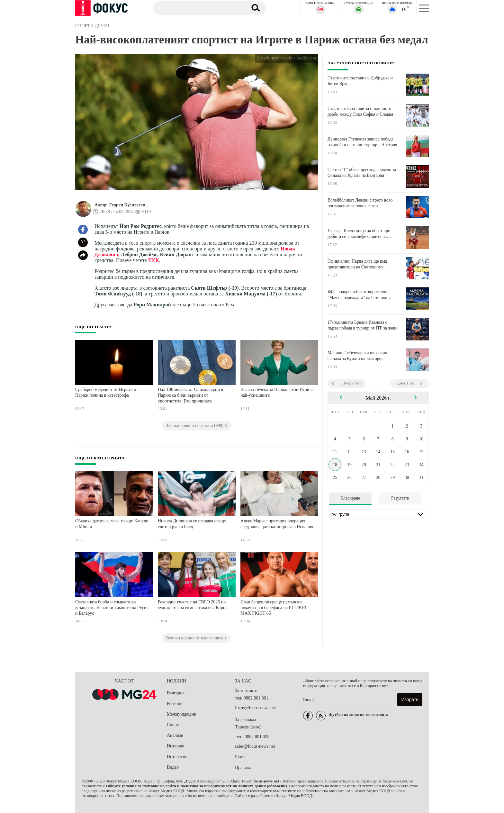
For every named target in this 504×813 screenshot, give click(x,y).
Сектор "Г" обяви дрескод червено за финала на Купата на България (362, 172)
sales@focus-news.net (255, 746)
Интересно (177, 757)
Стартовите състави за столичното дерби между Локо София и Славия (360, 111)
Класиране (350, 498)
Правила (243, 768)
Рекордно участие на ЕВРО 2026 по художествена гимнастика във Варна (193, 605)
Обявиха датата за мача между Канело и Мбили (112, 524)
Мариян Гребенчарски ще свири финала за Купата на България (357, 356)
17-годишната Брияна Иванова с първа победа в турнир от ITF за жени (363, 325)
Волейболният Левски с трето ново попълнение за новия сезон (360, 203)
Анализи (175, 735)
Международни (182, 714)
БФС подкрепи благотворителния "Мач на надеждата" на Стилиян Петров (359, 295)
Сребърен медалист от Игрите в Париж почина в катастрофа (106, 392)
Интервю (175, 746)
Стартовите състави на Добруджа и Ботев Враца (360, 81)
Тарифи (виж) (248, 727)
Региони (175, 704)
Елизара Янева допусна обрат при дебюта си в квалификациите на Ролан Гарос (359, 234)
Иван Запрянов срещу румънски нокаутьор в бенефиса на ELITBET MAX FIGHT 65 (274, 608)
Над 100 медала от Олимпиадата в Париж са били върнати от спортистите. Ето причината (190, 395)
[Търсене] (197, 8)
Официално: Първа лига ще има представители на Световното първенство (357, 264)
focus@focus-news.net (256, 708)
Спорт (173, 725)
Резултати (400, 498)
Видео (173, 767)
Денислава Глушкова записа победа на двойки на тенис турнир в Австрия (362, 142)
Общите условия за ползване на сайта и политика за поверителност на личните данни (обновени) (196, 786)
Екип (240, 757)
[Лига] (378, 514)
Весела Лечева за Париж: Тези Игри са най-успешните (277, 392)
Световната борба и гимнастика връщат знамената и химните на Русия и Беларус (112, 608)
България (176, 693)
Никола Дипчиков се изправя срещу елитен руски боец (192, 524)
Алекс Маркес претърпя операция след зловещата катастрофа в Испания (277, 524)
